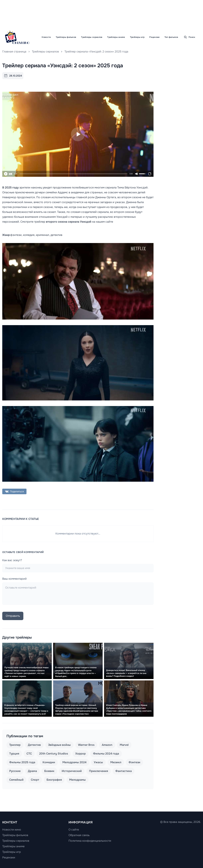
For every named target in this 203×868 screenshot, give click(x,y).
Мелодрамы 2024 (74, 762)
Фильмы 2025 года (22, 762)
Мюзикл (116, 762)
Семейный (16, 780)
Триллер (15, 745)
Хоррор (81, 754)
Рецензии (154, 37)
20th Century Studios (54, 754)
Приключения (99, 771)
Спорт (35, 780)
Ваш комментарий (14, 579)
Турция (14, 754)
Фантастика (124, 771)
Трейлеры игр (137, 37)
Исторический (72, 771)
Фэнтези (134, 762)
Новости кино (12, 830)
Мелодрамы (77, 780)
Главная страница (14, 52)
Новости (46, 37)
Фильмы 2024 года (106, 754)
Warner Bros (86, 745)
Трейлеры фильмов (66, 37)
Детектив (34, 745)
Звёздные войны (59, 745)
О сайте (74, 830)
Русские (15, 771)
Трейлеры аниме (116, 37)
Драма (32, 771)
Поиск (189, 37)
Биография (54, 780)
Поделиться (14, 491)
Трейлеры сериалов (92, 37)
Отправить (13, 616)
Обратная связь (79, 835)
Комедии (49, 762)
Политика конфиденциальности (90, 841)
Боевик (49, 771)
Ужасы (98, 762)
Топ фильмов (171, 37)
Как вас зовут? (12, 560)
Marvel (124, 745)
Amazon (107, 745)
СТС (29, 754)
